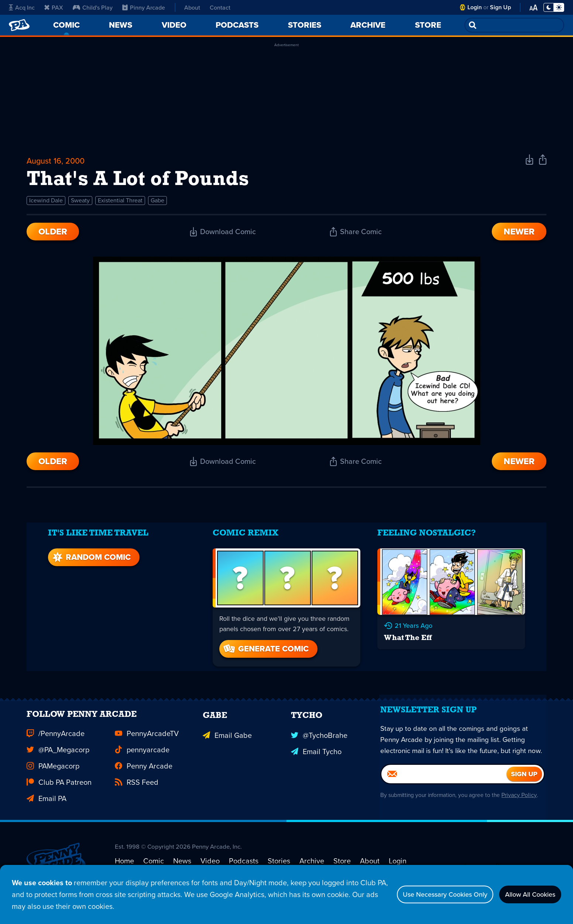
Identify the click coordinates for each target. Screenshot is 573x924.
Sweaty (80, 205)
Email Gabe (227, 739)
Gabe (157, 205)
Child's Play (93, 7)
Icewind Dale (46, 205)
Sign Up (500, 7)
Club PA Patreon (59, 787)
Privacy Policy (523, 819)
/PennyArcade (56, 739)
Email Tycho (316, 755)
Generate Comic (265, 646)
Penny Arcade (144, 771)
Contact (220, 7)
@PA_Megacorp (58, 755)
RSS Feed (137, 787)
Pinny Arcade (144, 7)
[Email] (444, 798)
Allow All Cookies (525, 894)
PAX (54, 7)
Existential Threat (120, 205)
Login (475, 7)
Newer (519, 236)
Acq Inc (22, 7)
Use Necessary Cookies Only (428, 894)
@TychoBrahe (319, 739)
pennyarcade (142, 755)
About (192, 7)
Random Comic (89, 555)
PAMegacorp (53, 771)
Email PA (47, 804)
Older (53, 236)
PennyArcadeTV (147, 739)
